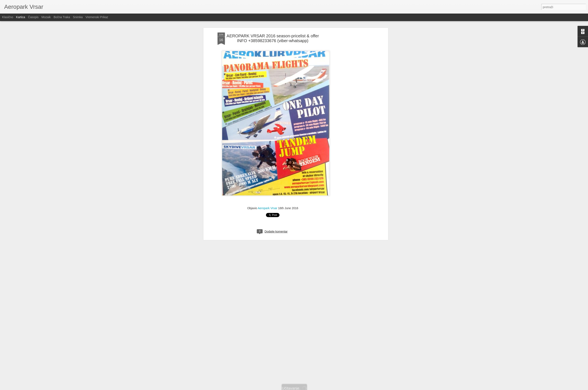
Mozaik (46, 17)
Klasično (8, 17)
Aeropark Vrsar (268, 132)
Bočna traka (62, 17)
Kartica (21, 17)
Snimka (78, 17)
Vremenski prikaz (97, 17)
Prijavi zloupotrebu (318, 388)
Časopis (33, 17)
